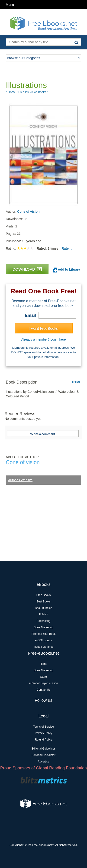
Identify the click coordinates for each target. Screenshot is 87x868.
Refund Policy (43, 740)
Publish (43, 614)
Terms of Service (43, 727)
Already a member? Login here (43, 339)
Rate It (67, 248)
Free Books (43, 595)
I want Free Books (43, 328)
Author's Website (20, 480)
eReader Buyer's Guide (43, 683)
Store (43, 677)
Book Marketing (43, 627)
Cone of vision (28, 212)
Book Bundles (43, 608)
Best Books (43, 602)
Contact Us (43, 690)
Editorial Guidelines (43, 749)
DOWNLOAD (27, 269)
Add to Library (66, 270)
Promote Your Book (43, 634)
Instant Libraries (43, 647)
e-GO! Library (43, 640)
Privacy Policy (43, 733)
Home (43, 664)
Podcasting (43, 621)
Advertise (43, 762)
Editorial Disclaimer (43, 755)
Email (30, 315)
